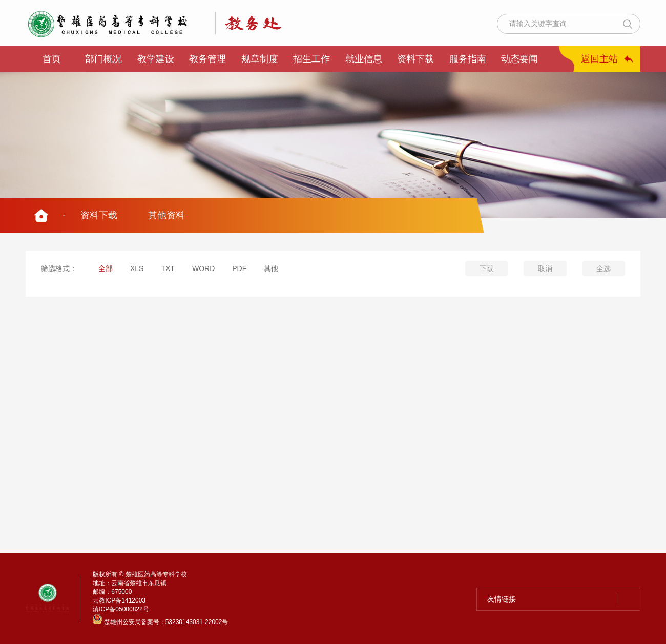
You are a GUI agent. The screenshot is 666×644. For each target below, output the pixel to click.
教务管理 (207, 59)
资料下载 (415, 59)
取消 (545, 268)
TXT (168, 268)
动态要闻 (519, 59)
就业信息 (364, 59)
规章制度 (260, 59)
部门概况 (103, 59)
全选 (603, 268)
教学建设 (156, 59)
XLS (137, 268)
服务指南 (468, 59)
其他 (271, 268)
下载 (487, 268)
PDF (239, 268)
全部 (106, 268)
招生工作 (311, 59)
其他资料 (167, 215)
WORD (203, 268)
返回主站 (599, 59)
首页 (52, 59)
